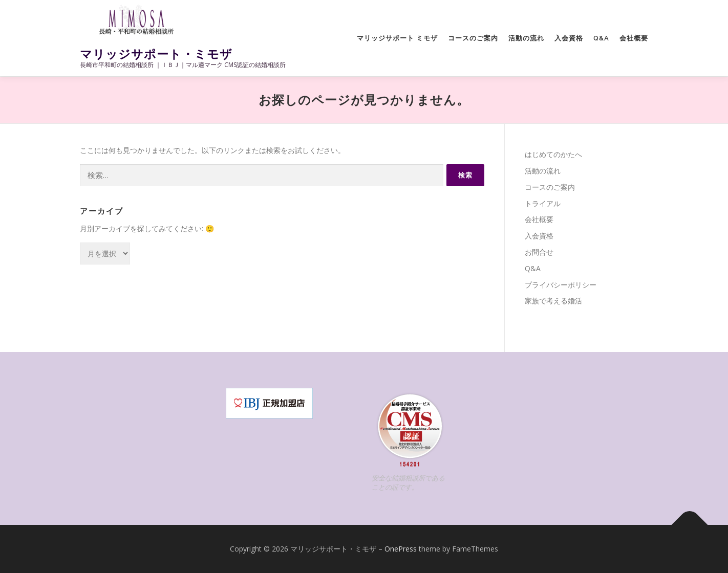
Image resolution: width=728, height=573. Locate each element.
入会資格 (569, 38)
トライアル (543, 203)
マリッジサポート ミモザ (397, 38)
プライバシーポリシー (561, 285)
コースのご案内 (473, 38)
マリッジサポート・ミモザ (156, 54)
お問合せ (539, 252)
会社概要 (634, 38)
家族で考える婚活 (553, 301)
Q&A (601, 38)
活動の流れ (526, 38)
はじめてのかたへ (553, 154)
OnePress (401, 549)
